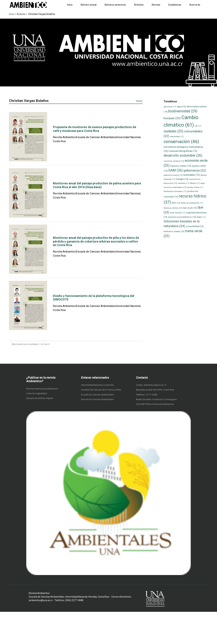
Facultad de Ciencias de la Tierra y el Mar (101, 390)
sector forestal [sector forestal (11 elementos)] (177, 213)
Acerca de (195, 5)
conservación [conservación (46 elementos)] (181, 142)
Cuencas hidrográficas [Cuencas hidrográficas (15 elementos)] (183, 151)
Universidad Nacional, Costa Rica (97, 385)
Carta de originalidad (37, 393)
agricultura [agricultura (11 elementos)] (170, 107)
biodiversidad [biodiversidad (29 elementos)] (183, 111)
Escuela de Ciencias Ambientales (97, 395)
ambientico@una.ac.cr (155, 385)
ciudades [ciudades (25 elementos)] (173, 131)
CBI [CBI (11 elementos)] (198, 126)
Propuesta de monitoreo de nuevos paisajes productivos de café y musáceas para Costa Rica (95, 129)
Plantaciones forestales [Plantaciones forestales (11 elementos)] (175, 191)
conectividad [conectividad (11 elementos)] (177, 137)
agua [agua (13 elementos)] (181, 107)
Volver (139, 101)
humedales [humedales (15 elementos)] (192, 175)
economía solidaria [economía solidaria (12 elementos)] (174, 161)
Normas (156, 5)
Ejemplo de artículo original (40, 398)
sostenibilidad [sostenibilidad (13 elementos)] (195, 226)
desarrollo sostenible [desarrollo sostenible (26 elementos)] (183, 155)
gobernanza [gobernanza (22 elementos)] (195, 170)
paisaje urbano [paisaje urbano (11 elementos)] (195, 187)
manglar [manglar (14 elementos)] (182, 179)
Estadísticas (175, 5)
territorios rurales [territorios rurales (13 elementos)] (174, 231)
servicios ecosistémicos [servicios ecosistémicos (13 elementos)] (182, 217)
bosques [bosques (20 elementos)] (172, 118)
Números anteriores (115, 5)
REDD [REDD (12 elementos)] (176, 203)
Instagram (172, 399)
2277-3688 (152, 395)
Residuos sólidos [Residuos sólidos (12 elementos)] (173, 208)
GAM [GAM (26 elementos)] (176, 170)
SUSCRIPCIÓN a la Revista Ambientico (155, 404)
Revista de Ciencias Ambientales (97, 399)
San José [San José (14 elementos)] (190, 208)
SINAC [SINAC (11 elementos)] (201, 217)
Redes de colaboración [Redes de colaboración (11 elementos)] (192, 203)
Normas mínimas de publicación (42, 389)
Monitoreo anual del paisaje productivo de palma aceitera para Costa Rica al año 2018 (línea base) (97, 185)
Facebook (157, 399)
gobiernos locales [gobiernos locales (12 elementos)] (173, 175)
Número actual (89, 5)
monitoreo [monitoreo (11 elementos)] (184, 183)
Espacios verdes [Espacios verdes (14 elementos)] (181, 166)
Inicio (70, 5)
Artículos (139, 5)
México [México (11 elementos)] (195, 183)
